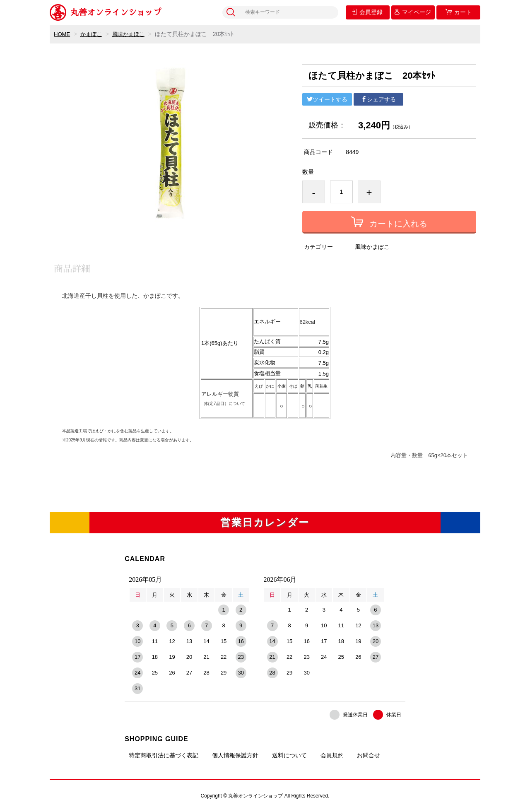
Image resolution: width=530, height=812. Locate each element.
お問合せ (369, 755)
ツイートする (327, 99)
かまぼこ (93, 34)
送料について (289, 755)
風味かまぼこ (132, 34)
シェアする (378, 99)
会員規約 (332, 755)
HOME (63, 34)
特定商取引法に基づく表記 (164, 755)
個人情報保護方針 (235, 755)
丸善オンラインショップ (106, 12)
